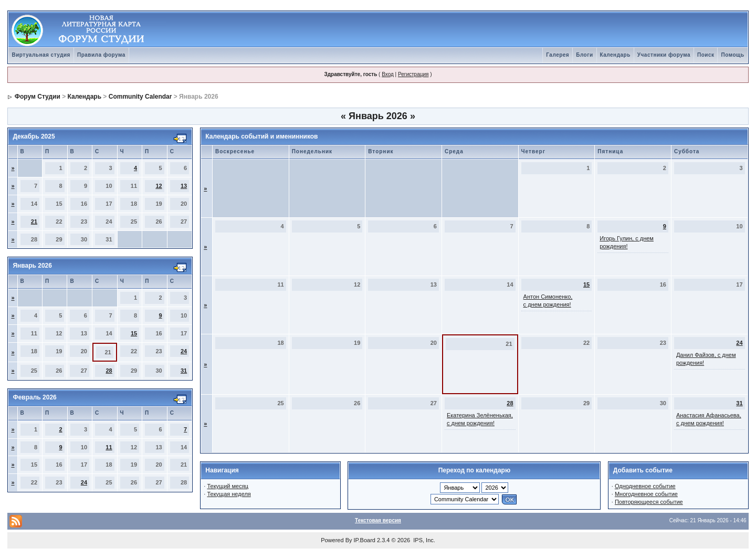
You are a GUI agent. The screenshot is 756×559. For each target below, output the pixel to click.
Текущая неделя (229, 494)
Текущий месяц (228, 486)
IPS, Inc (423, 540)
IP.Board (365, 540)
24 (184, 351)
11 (109, 447)
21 (34, 222)
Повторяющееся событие (649, 502)
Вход (388, 74)
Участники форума (664, 55)
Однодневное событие (645, 486)
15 (134, 333)
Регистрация (413, 74)
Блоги (584, 55)
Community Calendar (140, 97)
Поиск (706, 55)
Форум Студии (38, 97)
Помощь (732, 55)
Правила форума (101, 55)
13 (184, 186)
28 (109, 371)
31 (184, 371)
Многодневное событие (646, 494)
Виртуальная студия (41, 55)
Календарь (615, 55)
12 (159, 186)
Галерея (558, 55)
